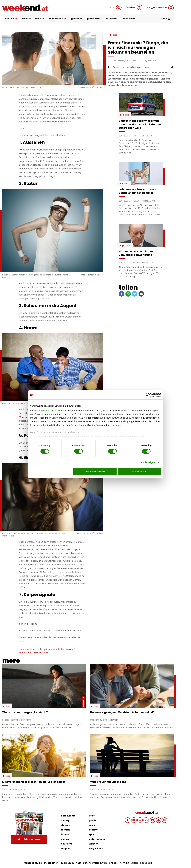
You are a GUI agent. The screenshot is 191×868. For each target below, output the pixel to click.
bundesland (58, 19)
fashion (65, 830)
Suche (115, 8)
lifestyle (11, 19)
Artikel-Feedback (142, 863)
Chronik (126, 115)
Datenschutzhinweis (95, 863)
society (26, 19)
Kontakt (124, 863)
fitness (65, 834)
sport (92, 834)
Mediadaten (51, 863)
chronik (65, 825)
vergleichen (96, 848)
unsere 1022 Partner (51, 411)
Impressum (67, 863)
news (40, 19)
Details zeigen (147, 462)
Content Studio (33, 863)
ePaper (113, 863)
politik (93, 820)
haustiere (67, 844)
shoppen (66, 848)
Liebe (115, 35)
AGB (78, 863)
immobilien (128, 19)
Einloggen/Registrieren (160, 8)
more (166, 18)
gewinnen (77, 19)
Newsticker (134, 7)
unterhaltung (97, 839)
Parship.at (24, 153)
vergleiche (111, 19)
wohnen (94, 844)
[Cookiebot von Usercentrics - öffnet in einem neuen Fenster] (148, 395)
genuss (65, 839)
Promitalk (126, 246)
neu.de (43, 549)
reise (92, 825)
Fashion (126, 184)
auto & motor (69, 816)
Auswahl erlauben (95, 472)
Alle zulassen (139, 472)
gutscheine (94, 19)
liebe (92, 816)
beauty (65, 820)
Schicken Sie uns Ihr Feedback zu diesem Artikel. (48, 651)
